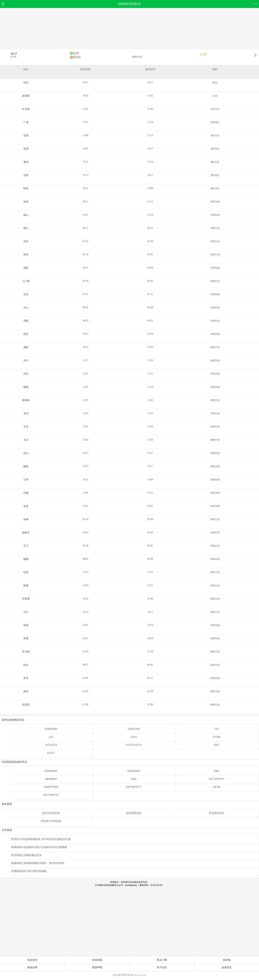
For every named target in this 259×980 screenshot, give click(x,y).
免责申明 (97, 967)
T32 (216, 729)
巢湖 (26, 162)
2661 (217, 771)
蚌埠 (26, 188)
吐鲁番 (26, 599)
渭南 (26, 321)
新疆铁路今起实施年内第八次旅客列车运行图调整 (39, 847)
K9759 (216, 787)
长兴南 (26, 109)
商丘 (26, 228)
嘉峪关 (26, 533)
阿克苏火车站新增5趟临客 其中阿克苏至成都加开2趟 (41, 839)
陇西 (26, 466)
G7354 (216, 737)
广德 (26, 122)
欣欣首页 (32, 960)
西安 (26, 334)
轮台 (26, 665)
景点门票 (162, 960)
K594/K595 (51, 729)
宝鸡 (26, 413)
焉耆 (26, 638)
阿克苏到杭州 (217, 813)
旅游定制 (32, 967)
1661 (134, 779)
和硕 (26, 625)
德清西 (26, 96)
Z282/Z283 (134, 729)
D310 (134, 737)
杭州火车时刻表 (51, 813)
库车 (26, 678)
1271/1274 (51, 745)
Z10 (51, 737)
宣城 (26, 136)
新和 (26, 691)
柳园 (26, 559)
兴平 (26, 361)
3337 (217, 745)
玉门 (26, 546)
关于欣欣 (162, 967)
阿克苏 (77, 57)
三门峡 (26, 281)
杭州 (76, 53)
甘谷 (26, 427)
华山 (26, 308)
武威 (26, 493)
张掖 (26, 519)
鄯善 (26, 586)
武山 (26, 453)
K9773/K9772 (51, 795)
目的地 (227, 960)
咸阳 (26, 347)
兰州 (26, 480)
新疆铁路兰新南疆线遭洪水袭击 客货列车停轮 (38, 863)
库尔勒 (26, 652)
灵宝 (26, 294)
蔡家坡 (26, 400)
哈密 (26, 572)
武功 (26, 374)
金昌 (26, 506)
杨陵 (26, 387)
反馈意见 (227, 967)
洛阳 (26, 268)
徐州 (26, 202)
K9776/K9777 (134, 787)
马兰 (26, 612)
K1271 (51, 753)
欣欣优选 (97, 960)
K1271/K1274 (134, 745)
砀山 (26, 215)
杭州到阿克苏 (134, 813)
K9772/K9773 (217, 779)
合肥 (26, 175)
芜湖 (26, 149)
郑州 (26, 255)
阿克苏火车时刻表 (51, 821)
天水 (26, 440)
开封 (26, 241)
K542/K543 (134, 771)
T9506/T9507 (51, 787)
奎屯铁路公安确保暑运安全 (26, 855)
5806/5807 (51, 779)
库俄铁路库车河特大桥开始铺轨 (29, 871)
